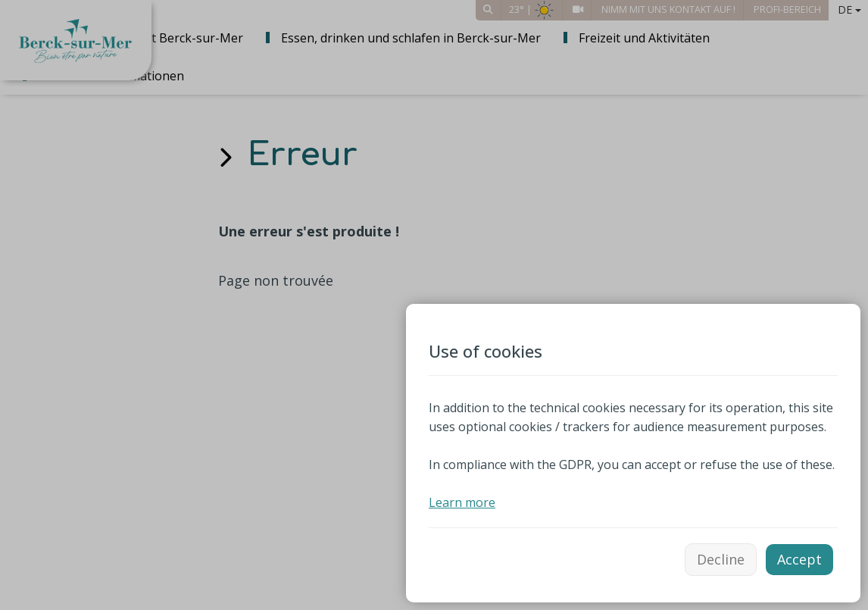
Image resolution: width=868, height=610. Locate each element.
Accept (799, 559)
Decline (721, 559)
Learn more (462, 502)
